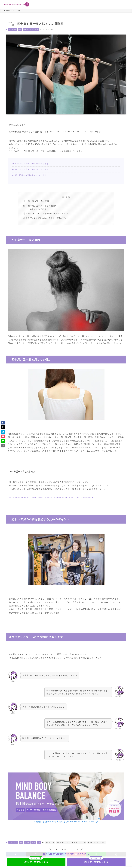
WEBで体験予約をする (96, 862)
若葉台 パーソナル (79, 842)
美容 (32, 29)
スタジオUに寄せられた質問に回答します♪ (46, 218)
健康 (20, 29)
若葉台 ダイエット (63, 842)
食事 (36, 29)
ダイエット (13, 29)
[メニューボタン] (125, 4)
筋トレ (26, 29)
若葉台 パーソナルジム (96, 842)
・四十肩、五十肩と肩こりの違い (42, 206)
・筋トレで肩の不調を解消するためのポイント (48, 213)
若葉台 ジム (50, 842)
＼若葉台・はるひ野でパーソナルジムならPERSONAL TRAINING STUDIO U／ (66, 822)
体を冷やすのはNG (38, 209)
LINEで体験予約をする (36, 862)
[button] (3, 423)
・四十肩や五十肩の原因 (37, 201)
